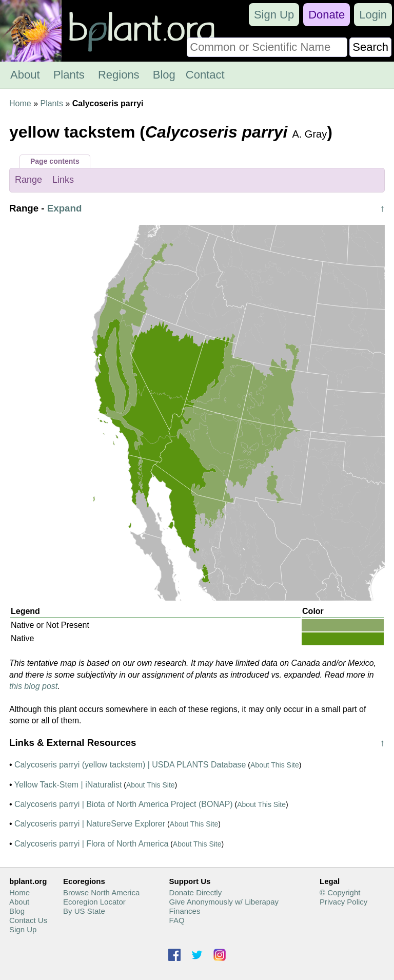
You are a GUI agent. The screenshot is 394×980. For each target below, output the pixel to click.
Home (20, 103)
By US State (84, 911)
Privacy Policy (343, 902)
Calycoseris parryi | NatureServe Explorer (90, 824)
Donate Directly (196, 892)
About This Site (275, 765)
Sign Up (274, 15)
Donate (327, 15)
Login (373, 15)
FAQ (177, 920)
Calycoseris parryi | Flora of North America (91, 844)
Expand (65, 208)
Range (28, 180)
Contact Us (28, 920)
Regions (119, 75)
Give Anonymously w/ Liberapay (224, 902)
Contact (205, 75)
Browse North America (101, 892)
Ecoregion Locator (94, 902)
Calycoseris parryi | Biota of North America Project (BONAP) (124, 804)
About (25, 75)
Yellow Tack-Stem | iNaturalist (68, 785)
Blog (164, 75)
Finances (185, 911)
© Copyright (340, 892)
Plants (69, 75)
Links (63, 180)
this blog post (33, 686)
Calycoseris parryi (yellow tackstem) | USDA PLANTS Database (130, 765)
